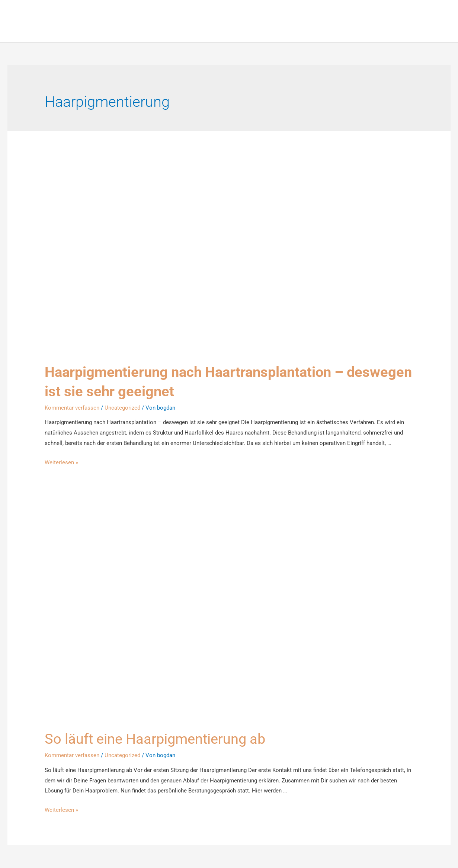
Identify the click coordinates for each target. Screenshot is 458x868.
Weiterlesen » (61, 463)
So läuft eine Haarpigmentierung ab (162, 739)
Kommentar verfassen (72, 408)
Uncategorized (122, 408)
